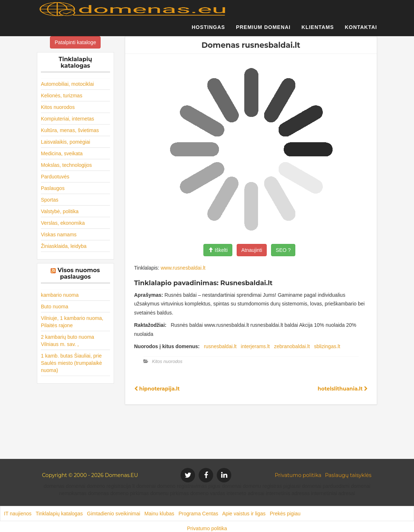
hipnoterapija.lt (157, 389)
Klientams (318, 31)
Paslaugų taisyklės (348, 475)
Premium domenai (263, 31)
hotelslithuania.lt (343, 389)
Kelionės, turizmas (62, 96)
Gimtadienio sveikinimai (113, 514)
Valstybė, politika (60, 211)
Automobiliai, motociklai (67, 84)
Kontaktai (361, 31)
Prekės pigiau (285, 514)
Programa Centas (198, 514)
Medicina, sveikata (62, 153)
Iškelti (218, 250)
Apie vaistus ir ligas (244, 514)
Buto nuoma (55, 307)
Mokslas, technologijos (66, 165)
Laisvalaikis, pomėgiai (66, 142)
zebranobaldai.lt (292, 346)
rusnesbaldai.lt (220, 346)
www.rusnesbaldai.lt (183, 268)
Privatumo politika (298, 475)
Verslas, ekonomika (63, 223)
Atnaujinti (252, 250)
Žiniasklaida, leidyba (64, 246)
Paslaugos (53, 188)
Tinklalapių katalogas (59, 514)
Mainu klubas (159, 514)
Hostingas (208, 31)
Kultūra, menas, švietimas (70, 130)
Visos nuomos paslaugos (79, 273)
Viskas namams (59, 235)
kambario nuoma (60, 295)
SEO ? (283, 250)
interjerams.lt (255, 346)
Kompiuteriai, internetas (67, 119)
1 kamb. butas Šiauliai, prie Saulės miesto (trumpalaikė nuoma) (71, 363)
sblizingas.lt (327, 346)
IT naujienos (18, 514)
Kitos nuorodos (58, 107)
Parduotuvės (55, 177)
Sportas (50, 200)
